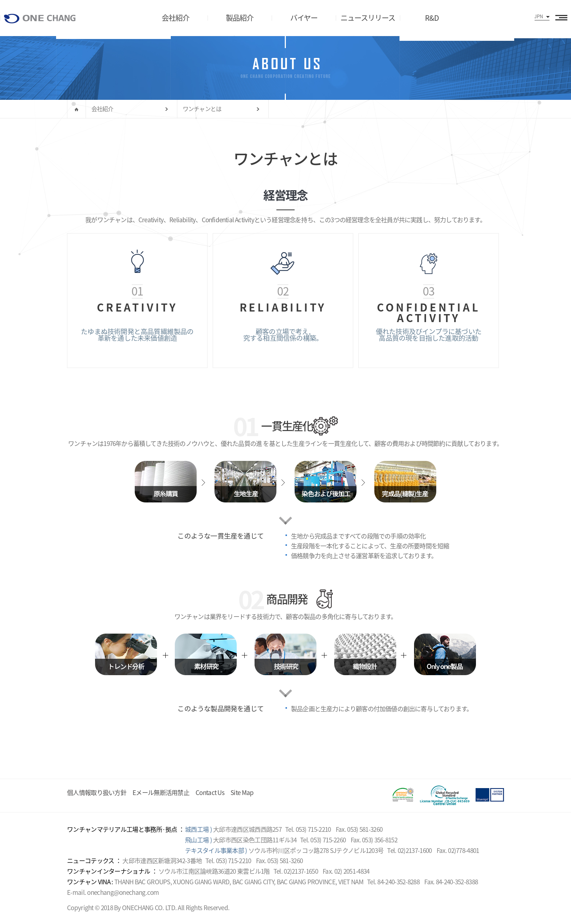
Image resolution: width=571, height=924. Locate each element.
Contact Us (210, 792)
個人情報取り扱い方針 (97, 792)
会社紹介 (103, 109)
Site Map (242, 792)
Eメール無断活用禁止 (161, 792)
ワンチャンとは (202, 109)
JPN (539, 16)
